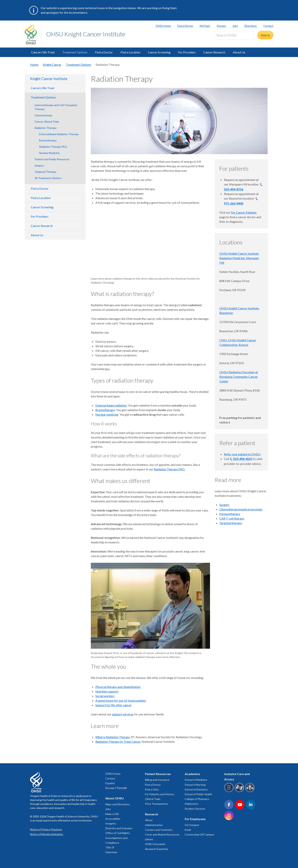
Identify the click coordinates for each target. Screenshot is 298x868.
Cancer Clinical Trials (47, 122)
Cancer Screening (159, 52)
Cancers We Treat (43, 52)
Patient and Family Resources (52, 159)
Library (149, 839)
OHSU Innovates (155, 844)
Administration (154, 825)
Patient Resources (158, 774)
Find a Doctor (185, 26)
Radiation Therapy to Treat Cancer (118, 742)
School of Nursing (195, 785)
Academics (192, 774)
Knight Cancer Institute (49, 79)
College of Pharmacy (197, 799)
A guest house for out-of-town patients (121, 700)
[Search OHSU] (234, 35)
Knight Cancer (52, 65)
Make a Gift (112, 814)
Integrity (111, 823)
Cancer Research (214, 52)
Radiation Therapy (46, 128)
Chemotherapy (44, 115)
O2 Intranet (192, 825)
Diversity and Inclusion (119, 828)
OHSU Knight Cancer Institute (86, 34)
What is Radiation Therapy (113, 737)
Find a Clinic (152, 789)
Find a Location (130, 52)
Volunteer (111, 852)
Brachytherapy (48, 140)
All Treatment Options (48, 178)
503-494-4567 (243, 459)
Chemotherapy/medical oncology (241, 509)
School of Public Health (198, 794)
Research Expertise (157, 849)
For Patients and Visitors (160, 794)
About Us (239, 52)
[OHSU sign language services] (240, 792)
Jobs (235, 26)
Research (152, 814)
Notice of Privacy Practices (46, 829)
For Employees (195, 819)
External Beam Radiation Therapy (59, 134)
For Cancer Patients (244, 212)
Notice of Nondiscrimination (47, 834)
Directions (251, 26)
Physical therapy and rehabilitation (118, 687)
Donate (221, 26)
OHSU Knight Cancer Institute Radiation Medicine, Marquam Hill (239, 258)
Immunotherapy (230, 514)
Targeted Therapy (45, 172)
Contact (268, 26)
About (149, 820)
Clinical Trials (153, 799)
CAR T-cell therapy (232, 518)
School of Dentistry (196, 789)
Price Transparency (157, 804)
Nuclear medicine (107, 414)
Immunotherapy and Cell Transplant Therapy (56, 107)
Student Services (195, 809)
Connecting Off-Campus (199, 834)
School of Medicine (196, 780)
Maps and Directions (117, 804)
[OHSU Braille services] (229, 792)
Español (110, 783)
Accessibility (113, 819)
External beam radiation (111, 405)
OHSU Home (163, 26)
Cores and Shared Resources (162, 834)
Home (34, 65)
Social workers (105, 696)
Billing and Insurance (157, 780)
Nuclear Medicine (49, 153)
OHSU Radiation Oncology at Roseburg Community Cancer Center (239, 377)
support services (123, 714)
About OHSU (115, 798)
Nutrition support (107, 691)
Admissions (192, 804)
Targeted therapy (231, 523)
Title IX (110, 847)
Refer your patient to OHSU (242, 454)
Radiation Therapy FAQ (53, 147)
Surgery (39, 165)
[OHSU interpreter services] (250, 792)
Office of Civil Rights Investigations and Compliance (118, 838)
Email (188, 830)
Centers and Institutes (159, 830)
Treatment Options (75, 52)
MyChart (205, 26)
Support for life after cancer (113, 705)
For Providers (187, 52)
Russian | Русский (116, 788)
